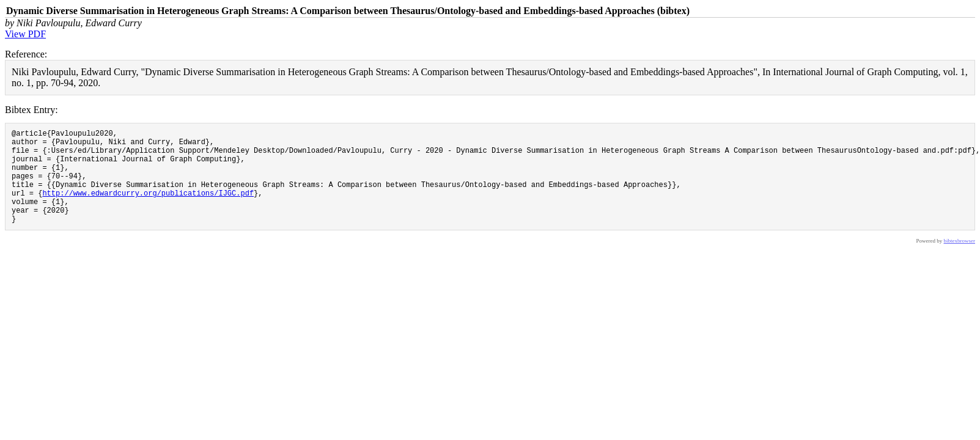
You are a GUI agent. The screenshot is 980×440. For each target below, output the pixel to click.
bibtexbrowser (960, 261)
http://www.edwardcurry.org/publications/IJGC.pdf (148, 207)
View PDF (25, 34)
